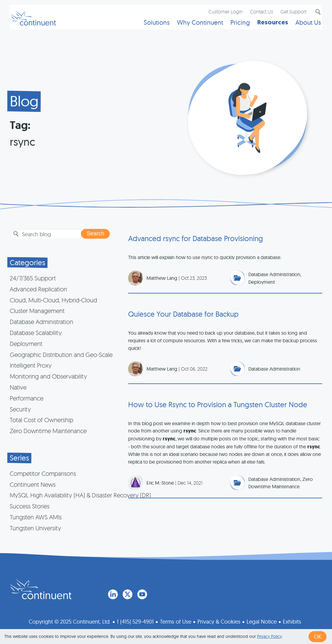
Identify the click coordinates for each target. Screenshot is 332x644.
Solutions (152, 26)
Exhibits (292, 620)
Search (312, 15)
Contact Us (257, 14)
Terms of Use (176, 620)
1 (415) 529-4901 (135, 620)
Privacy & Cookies (219, 620)
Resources (268, 26)
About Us (303, 26)
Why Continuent (195, 26)
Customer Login (221, 14)
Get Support (289, 14)
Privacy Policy (269, 636)
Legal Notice (262, 620)
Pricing (235, 26)
